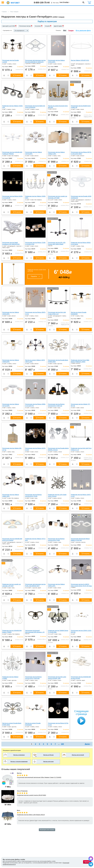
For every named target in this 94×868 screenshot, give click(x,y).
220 (62, 744)
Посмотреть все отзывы (47, 830)
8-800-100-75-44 (42, 3)
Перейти (34, 276)
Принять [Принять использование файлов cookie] (87, 862)
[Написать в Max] (91, 859)
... (59, 744)
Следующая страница (81, 713)
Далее (87, 744)
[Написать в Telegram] (91, 865)
